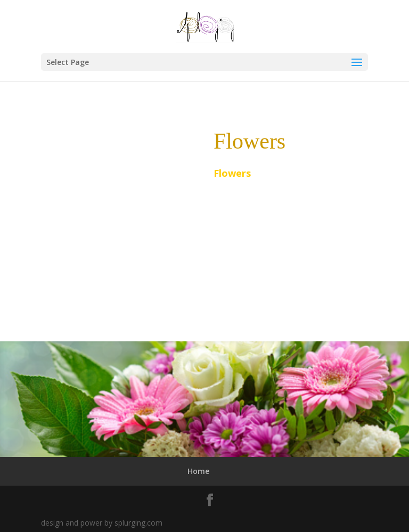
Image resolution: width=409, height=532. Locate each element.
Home (198, 471)
